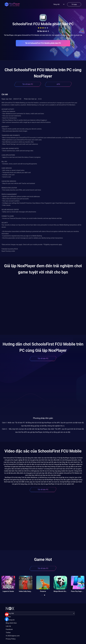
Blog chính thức (11, 623)
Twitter (8, 633)
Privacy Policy (11, 639)
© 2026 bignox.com (13, 636)
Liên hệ (8, 626)
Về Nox (8, 617)
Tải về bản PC (28, 84)
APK (58, 84)
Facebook (9, 629)
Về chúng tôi (10, 620)
